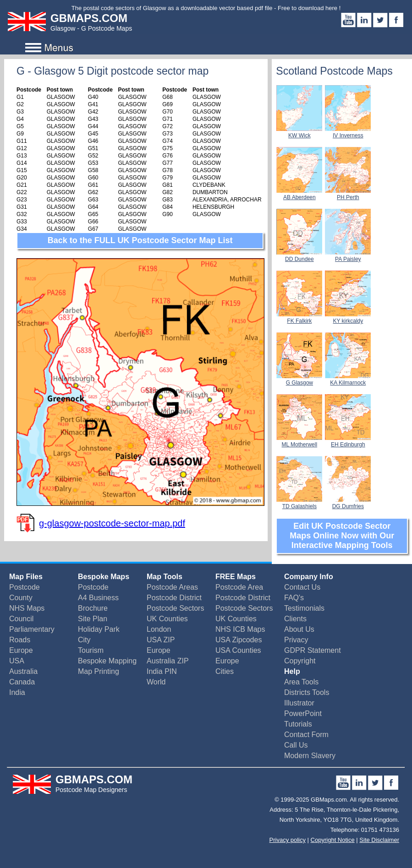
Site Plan (93, 619)
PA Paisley (348, 256)
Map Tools (165, 577)
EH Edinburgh (348, 441)
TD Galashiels (299, 503)
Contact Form (306, 735)
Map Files (26, 577)
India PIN (162, 671)
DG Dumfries (348, 503)
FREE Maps (236, 577)
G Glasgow (299, 380)
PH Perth (348, 194)
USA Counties (238, 650)
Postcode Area (239, 587)
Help (292, 671)
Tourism (91, 650)
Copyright (300, 661)
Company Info (309, 577)
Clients (295, 619)
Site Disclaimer (379, 840)
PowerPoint (303, 713)
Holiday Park (99, 629)
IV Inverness (348, 132)
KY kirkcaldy (348, 318)
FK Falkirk (299, 318)
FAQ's (294, 598)
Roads (20, 640)
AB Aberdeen (299, 194)
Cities (225, 671)
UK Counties (167, 619)
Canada (22, 682)
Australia (23, 671)
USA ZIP (161, 640)
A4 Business (98, 598)
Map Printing (99, 671)
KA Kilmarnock (348, 380)
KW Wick (299, 132)
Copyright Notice (333, 840)
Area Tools (301, 682)
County (21, 598)
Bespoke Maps (104, 577)
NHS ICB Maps (240, 629)
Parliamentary (32, 629)
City (84, 640)
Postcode (25, 587)
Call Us (296, 745)
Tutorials (298, 724)
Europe (21, 650)
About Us (299, 629)
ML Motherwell (299, 441)
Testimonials (304, 608)
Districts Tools (307, 692)
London (159, 629)
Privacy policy (288, 840)
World (156, 682)
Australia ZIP (168, 661)
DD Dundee (299, 256)
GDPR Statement (313, 650)
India (17, 692)
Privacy (296, 640)
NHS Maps (27, 608)
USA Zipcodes (239, 640)
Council (21, 619)
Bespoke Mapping (107, 661)
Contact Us (302, 587)
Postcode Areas (172, 587)
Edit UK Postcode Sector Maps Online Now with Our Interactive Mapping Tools (342, 536)
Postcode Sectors (175, 608)
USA (17, 661)
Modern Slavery (310, 756)
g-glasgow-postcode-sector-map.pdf (112, 523)
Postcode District (174, 598)
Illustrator (299, 703)
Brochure (93, 608)
